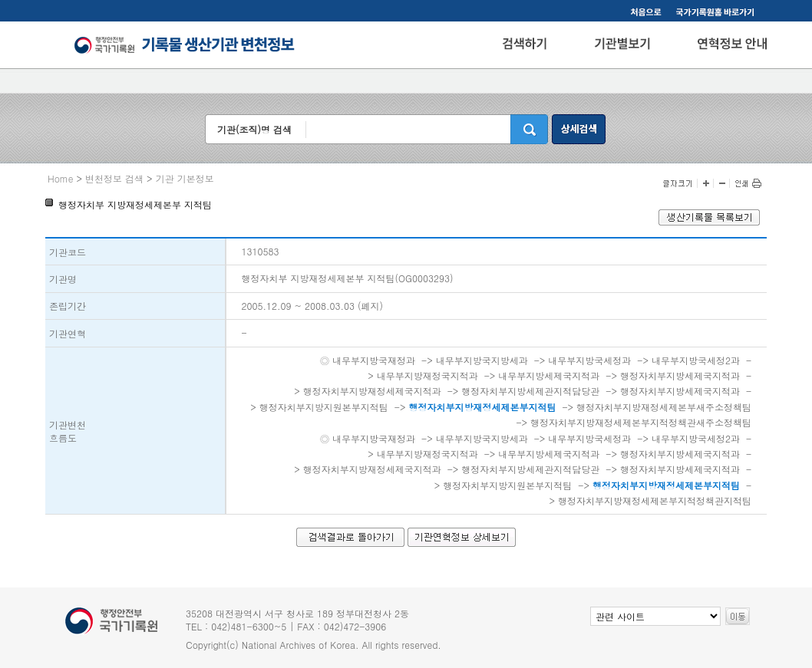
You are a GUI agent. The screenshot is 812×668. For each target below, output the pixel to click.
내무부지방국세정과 (589, 360)
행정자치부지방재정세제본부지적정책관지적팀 (655, 500)
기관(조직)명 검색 (254, 129)
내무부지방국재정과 (374, 360)
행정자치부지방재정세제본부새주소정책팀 (664, 407)
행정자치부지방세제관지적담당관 (530, 391)
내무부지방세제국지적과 (549, 375)
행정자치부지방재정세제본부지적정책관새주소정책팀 (641, 422)
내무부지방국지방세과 (482, 360)
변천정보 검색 (114, 178)
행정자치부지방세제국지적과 (680, 375)
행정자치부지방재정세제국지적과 (372, 391)
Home (61, 178)
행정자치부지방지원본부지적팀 (324, 407)
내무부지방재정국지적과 (427, 375)
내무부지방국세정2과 (696, 360)
